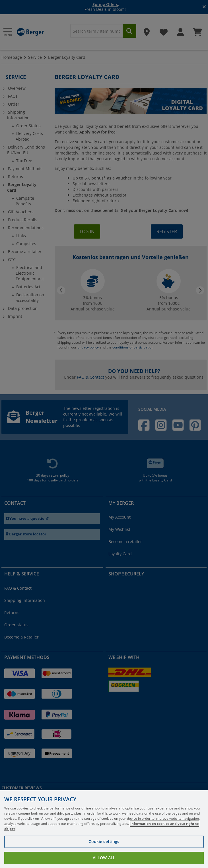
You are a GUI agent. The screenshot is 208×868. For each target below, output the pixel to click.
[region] (104, 829)
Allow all (104, 858)
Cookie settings (104, 841)
